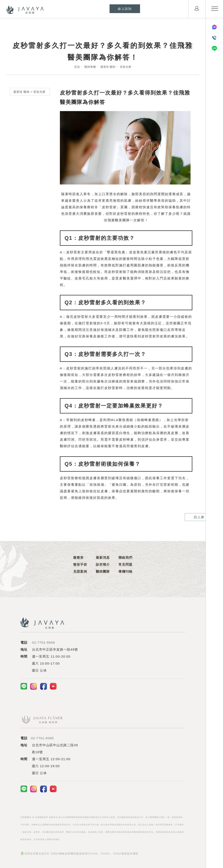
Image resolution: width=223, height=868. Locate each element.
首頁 (77, 67)
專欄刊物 (125, 571)
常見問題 (125, 564)
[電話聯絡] (214, 38)
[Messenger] (214, 27)
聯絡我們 (125, 558)
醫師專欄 (90, 67)
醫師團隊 (103, 571)
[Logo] (25, 10)
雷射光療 (126, 67)
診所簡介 (103, 564)
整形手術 (80, 564)
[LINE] (214, 48)
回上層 (176, 517)
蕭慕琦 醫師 (108, 67)
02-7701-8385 (42, 738)
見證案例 (80, 571)
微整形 (78, 558)
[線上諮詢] (125, 9)
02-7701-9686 (43, 642)
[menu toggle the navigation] (214, 9)
